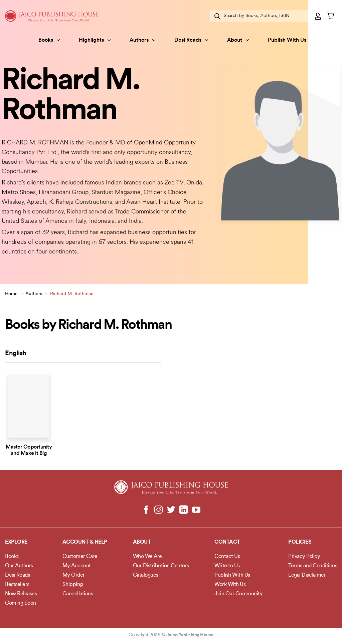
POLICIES (300, 542)
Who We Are (147, 557)
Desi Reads (191, 40)
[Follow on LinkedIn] (184, 510)
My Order (74, 575)
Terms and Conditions (313, 566)
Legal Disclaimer (307, 575)
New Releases (21, 594)
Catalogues (146, 575)
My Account (77, 566)
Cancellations (78, 594)
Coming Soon (21, 603)
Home (11, 294)
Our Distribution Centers (161, 566)
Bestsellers (17, 585)
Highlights (95, 40)
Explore (16, 542)
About (238, 40)
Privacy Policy (304, 557)
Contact (227, 542)
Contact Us (227, 557)
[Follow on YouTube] (196, 510)
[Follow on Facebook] (146, 510)
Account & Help (85, 542)
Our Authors (19, 566)
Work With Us (230, 585)
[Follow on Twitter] (171, 510)
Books (49, 40)
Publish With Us (287, 40)
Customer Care (80, 557)
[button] (318, 16)
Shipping (73, 585)
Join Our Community (238, 594)
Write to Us (227, 566)
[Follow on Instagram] (158, 510)
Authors (142, 40)
